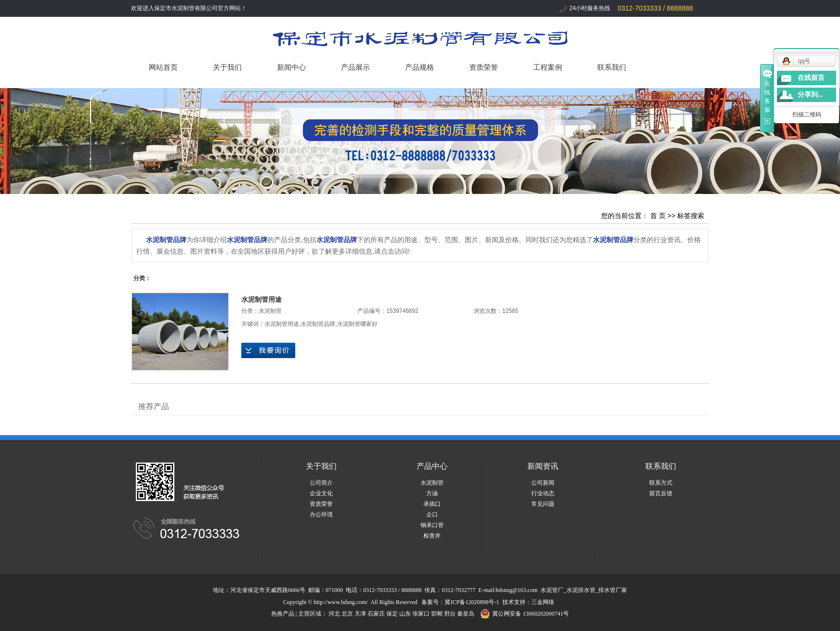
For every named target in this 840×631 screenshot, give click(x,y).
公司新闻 (543, 483)
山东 (405, 614)
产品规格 (420, 67)
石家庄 (376, 614)
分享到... (810, 95)
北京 (347, 614)
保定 (392, 614)
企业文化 (321, 493)
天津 (360, 614)
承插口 (432, 504)
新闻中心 (291, 67)
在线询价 (268, 350)
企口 (432, 515)
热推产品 (283, 614)
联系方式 (661, 483)
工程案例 (548, 67)
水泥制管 (270, 311)
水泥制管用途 (262, 299)
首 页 (658, 216)
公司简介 (321, 483)
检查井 (432, 536)
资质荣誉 (484, 67)
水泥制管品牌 (318, 324)
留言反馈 (661, 493)
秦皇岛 (466, 614)
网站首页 (163, 67)
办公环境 (321, 515)
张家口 (421, 614)
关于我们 (227, 67)
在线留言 (811, 78)
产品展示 (355, 67)
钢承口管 (432, 525)
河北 (334, 614)
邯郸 (437, 614)
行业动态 (543, 493)
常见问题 (543, 504)
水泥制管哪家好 (357, 324)
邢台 (450, 614)
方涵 (432, 493)
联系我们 (612, 67)
